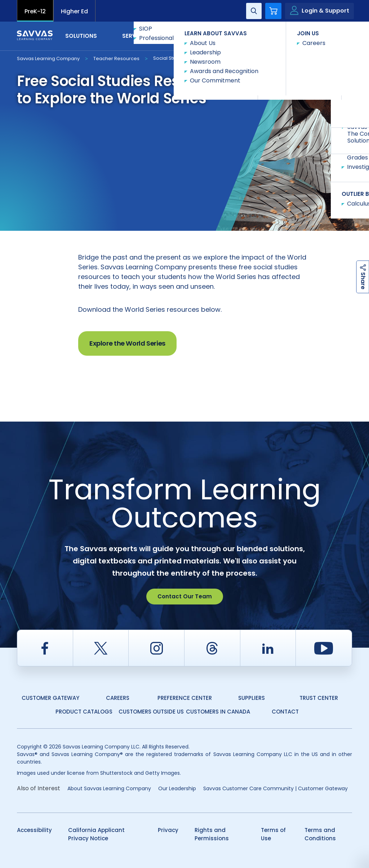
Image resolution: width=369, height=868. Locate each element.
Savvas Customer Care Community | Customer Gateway (275, 788)
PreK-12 (35, 11)
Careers (118, 698)
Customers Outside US (151, 712)
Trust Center (319, 698)
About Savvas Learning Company (109, 788)
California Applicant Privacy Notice (96, 834)
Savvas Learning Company (48, 59)
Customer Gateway (50, 698)
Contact (322, 35)
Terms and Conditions (320, 834)
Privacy (168, 830)
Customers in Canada (218, 712)
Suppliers (252, 698)
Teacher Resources (116, 59)
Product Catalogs (84, 712)
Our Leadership (177, 788)
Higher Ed (74, 11)
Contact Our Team (185, 596)
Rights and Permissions (212, 834)
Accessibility (34, 830)
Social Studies (170, 58)
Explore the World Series (127, 343)
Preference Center (185, 698)
